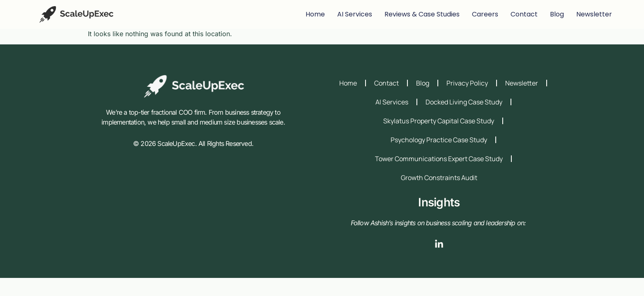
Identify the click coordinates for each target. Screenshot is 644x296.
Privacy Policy (467, 83)
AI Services (355, 14)
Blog (423, 83)
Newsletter (594, 14)
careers (485, 14)
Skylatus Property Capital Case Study (439, 121)
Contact (386, 83)
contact (524, 14)
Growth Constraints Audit (439, 178)
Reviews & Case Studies (422, 14)
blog (557, 14)
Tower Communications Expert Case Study (439, 159)
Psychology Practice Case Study (439, 140)
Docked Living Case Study (464, 102)
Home (315, 14)
